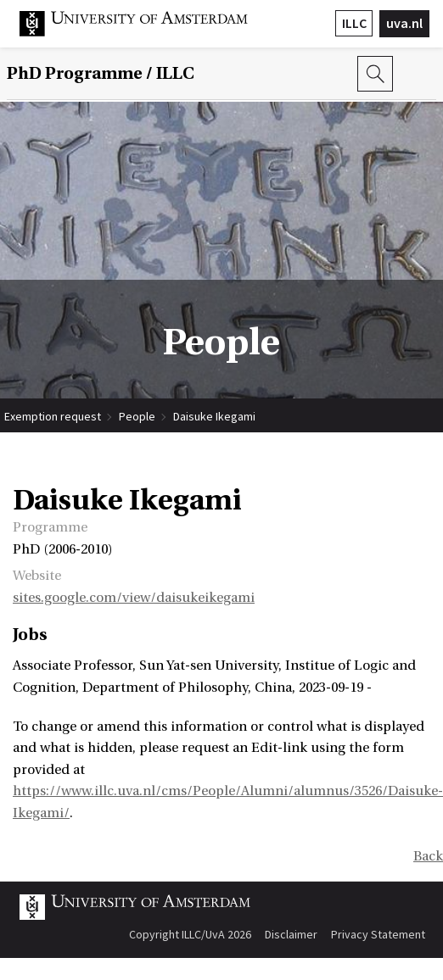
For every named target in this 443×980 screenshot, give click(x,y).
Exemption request (53, 416)
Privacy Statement (378, 934)
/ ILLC (101, 74)
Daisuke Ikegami (214, 416)
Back (428, 856)
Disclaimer (291, 934)
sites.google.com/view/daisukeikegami (134, 598)
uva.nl (404, 23)
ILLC (354, 23)
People (137, 416)
